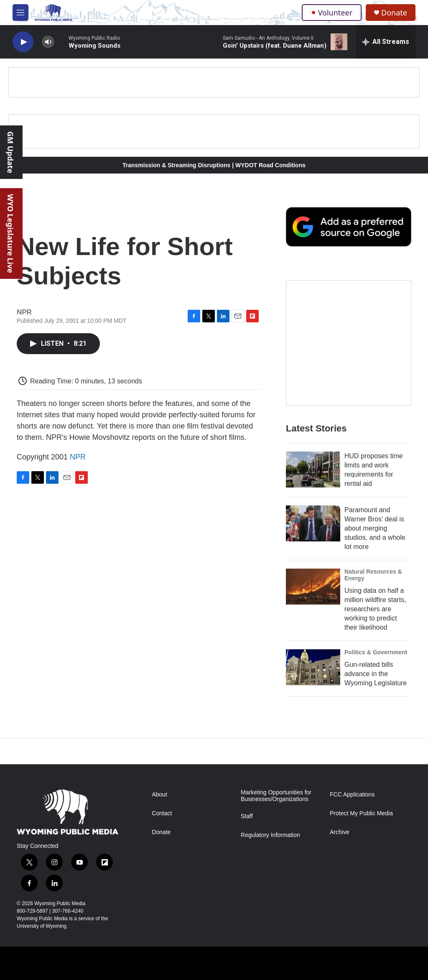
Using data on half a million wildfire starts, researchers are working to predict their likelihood (375, 609)
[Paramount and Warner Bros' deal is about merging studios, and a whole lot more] (313, 523)
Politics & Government (376, 652)
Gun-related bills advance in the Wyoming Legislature (376, 674)
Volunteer (332, 13)
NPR (78, 457)
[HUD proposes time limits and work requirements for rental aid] (313, 470)
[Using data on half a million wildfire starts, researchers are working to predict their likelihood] (313, 587)
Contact (162, 813)
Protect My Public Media (361, 813)
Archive (340, 832)
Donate (394, 13)
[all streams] (386, 42)
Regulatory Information (270, 835)
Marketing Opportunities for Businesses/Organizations (276, 796)
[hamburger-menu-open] (20, 13)
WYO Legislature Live (10, 234)
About (159, 795)
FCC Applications (352, 795)
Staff (247, 816)
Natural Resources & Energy (373, 575)
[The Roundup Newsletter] (349, 343)
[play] (23, 42)
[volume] (48, 42)
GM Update (10, 152)
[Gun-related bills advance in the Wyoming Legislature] (313, 667)
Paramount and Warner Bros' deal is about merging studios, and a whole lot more (375, 528)
